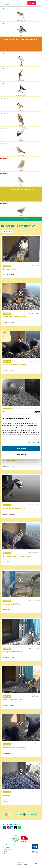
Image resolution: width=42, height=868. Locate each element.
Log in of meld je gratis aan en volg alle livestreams (20, 39)
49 (32, 814)
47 (24, 814)
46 (21, 814)
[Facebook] (4, 828)
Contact (5, 852)
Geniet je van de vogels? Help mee (20, 189)
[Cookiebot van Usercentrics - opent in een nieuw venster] (32, 412)
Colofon (5, 854)
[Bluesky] (12, 828)
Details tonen (32, 443)
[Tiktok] (16, 828)
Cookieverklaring (8, 849)
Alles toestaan (21, 448)
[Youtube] (8, 828)
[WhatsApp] (20, 828)
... (14, 814)
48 (28, 814)
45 (17, 814)
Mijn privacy (6, 847)
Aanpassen (21, 455)
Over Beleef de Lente (9, 845)
